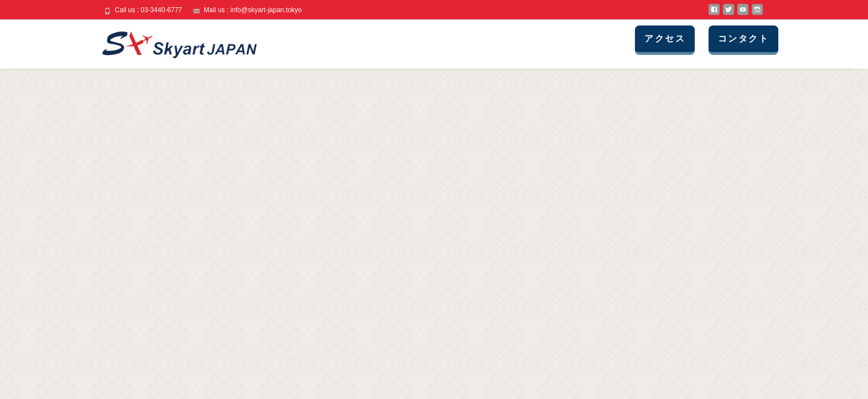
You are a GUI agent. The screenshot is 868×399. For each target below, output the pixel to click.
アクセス (665, 39)
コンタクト (743, 39)
